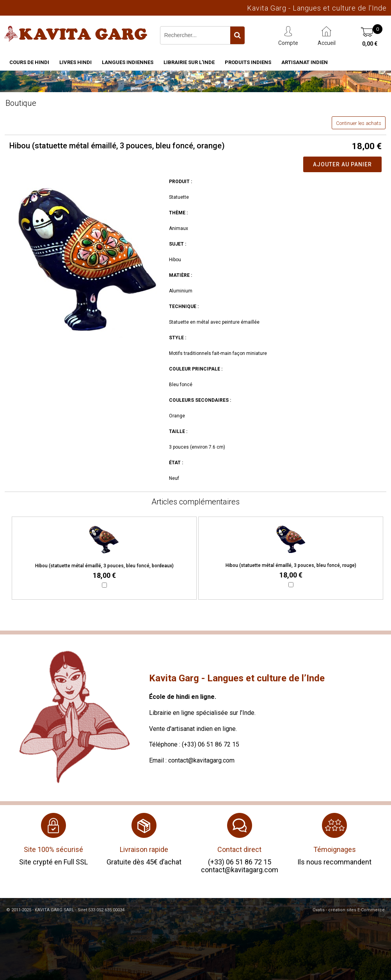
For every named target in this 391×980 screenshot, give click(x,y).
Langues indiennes (128, 62)
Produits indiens (248, 62)
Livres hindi (76, 62)
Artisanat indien (305, 62)
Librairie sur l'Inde (189, 62)
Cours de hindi (29, 62)
